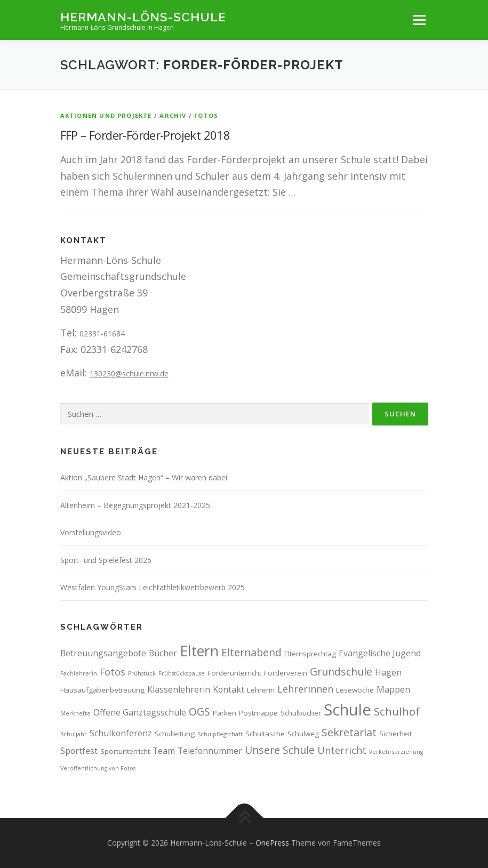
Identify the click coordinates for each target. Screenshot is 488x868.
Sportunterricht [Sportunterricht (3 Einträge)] (125, 751)
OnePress (272, 843)
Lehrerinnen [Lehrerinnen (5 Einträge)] (305, 689)
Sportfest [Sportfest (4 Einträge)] (79, 751)
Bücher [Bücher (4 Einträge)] (163, 653)
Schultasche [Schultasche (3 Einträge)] (265, 734)
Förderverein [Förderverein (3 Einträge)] (286, 673)
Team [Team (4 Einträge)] (164, 751)
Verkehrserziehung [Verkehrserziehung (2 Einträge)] (396, 752)
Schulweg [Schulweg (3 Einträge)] (303, 734)
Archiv (173, 115)
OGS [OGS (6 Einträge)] (199, 712)
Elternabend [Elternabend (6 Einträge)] (251, 652)
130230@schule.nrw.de (129, 373)
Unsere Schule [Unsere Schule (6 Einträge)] (280, 750)
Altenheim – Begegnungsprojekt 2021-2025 (135, 505)
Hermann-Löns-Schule (143, 16)
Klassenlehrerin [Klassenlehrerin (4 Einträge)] (179, 689)
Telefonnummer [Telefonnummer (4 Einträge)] (210, 751)
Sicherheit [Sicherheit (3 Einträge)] (395, 734)
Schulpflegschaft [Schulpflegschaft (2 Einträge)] (220, 734)
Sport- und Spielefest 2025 (106, 560)
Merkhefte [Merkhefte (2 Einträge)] (75, 713)
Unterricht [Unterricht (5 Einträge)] (342, 750)
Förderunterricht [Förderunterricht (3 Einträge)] (234, 673)
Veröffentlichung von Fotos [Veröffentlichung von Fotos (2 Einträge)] (98, 768)
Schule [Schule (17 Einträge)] (347, 710)
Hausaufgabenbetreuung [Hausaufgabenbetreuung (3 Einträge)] (102, 690)
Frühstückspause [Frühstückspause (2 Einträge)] (182, 673)
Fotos (206, 115)
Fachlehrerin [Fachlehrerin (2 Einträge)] (79, 673)
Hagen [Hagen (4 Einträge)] (388, 672)
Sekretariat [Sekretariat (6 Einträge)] (349, 732)
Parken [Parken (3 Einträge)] (225, 713)
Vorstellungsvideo (91, 532)
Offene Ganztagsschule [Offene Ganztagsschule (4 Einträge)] (140, 712)
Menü (419, 20)
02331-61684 (102, 333)
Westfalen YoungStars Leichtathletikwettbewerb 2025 (153, 587)
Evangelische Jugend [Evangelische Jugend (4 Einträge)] (380, 653)
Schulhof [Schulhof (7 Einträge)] (397, 711)
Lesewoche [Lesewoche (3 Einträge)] (355, 690)
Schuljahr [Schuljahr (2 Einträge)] (74, 734)
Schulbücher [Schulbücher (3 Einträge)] (301, 713)
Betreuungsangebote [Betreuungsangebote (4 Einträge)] (103, 653)
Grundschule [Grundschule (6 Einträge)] (341, 672)
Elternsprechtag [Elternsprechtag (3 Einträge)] (310, 654)
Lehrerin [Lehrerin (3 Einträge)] (261, 690)
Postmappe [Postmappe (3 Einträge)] (258, 713)
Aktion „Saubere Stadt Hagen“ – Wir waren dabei (144, 477)
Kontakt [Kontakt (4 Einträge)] (229, 689)
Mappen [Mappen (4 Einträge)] (393, 689)
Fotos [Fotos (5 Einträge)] (113, 672)
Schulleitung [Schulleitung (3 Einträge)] (175, 734)
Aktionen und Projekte (106, 115)
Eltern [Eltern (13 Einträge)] (199, 651)
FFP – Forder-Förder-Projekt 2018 (145, 135)
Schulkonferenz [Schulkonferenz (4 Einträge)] (121, 733)
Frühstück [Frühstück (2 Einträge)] (142, 673)
